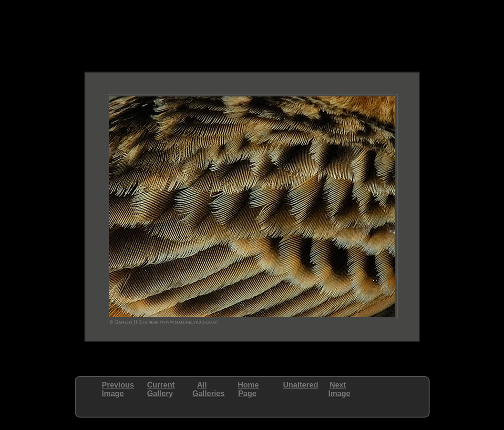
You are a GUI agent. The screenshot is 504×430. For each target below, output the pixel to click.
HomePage (248, 389)
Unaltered (301, 385)
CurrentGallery (161, 389)
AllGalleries (209, 389)
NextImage (339, 389)
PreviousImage (118, 389)
